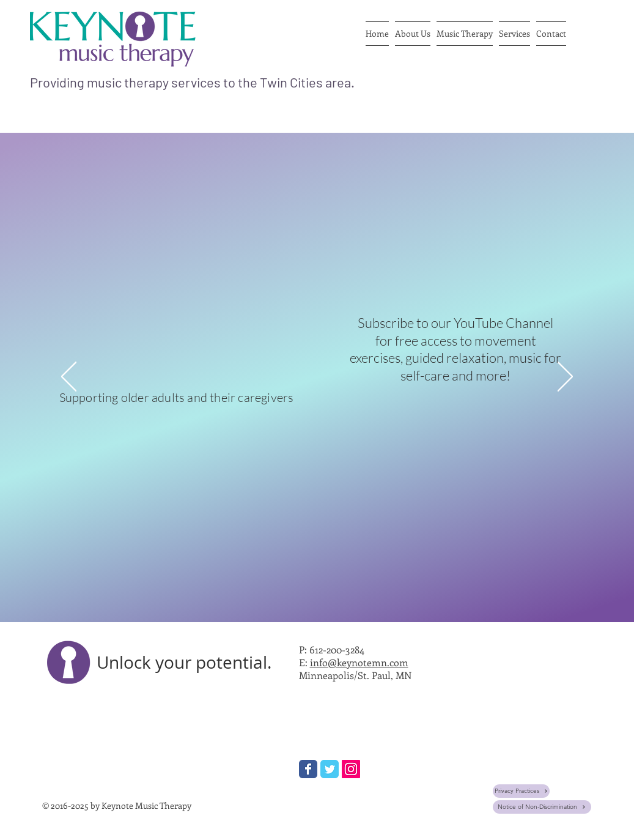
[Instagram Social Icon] (351, 769)
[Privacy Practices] (521, 791)
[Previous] (69, 377)
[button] (413, 34)
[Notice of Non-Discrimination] (542, 807)
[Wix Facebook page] (308, 769)
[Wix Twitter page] (330, 769)
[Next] (565, 377)
